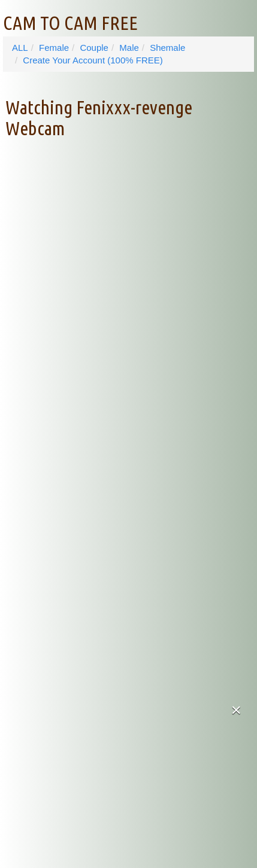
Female (54, 48)
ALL (20, 48)
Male (129, 48)
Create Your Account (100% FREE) (93, 60)
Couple (94, 48)
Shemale (167, 48)
